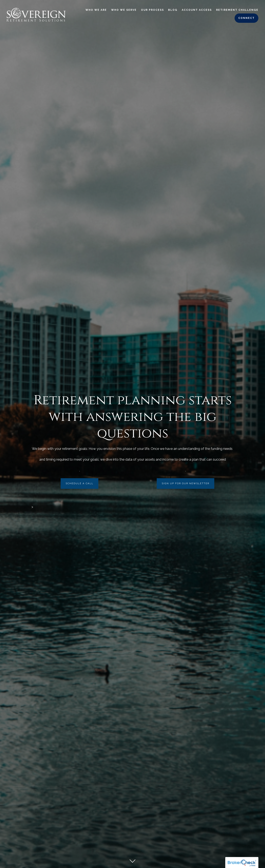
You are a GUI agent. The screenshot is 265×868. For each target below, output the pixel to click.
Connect (246, 18)
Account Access (197, 10)
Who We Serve (124, 10)
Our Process (152, 10)
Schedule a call (79, 483)
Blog (173, 10)
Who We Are (96, 10)
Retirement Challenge (237, 10)
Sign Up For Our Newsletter (185, 483)
